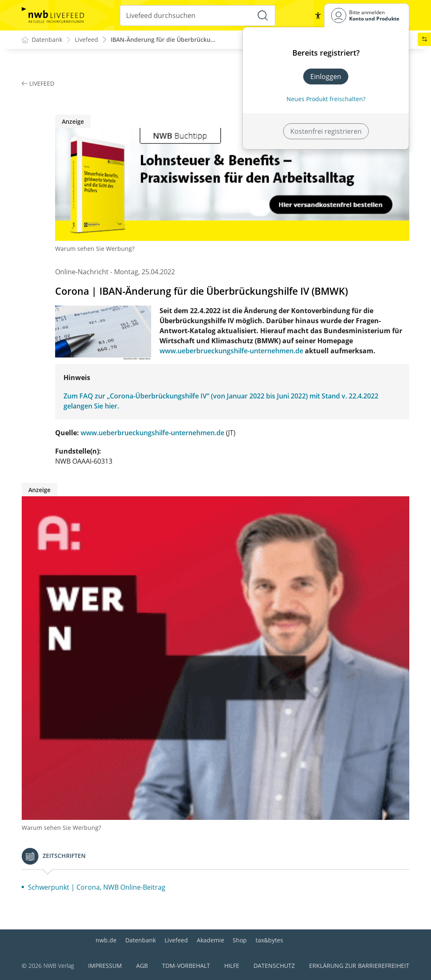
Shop (240, 940)
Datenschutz (274, 966)
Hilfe (232, 966)
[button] (317, 15)
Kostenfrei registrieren (326, 131)
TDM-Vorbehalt (186, 966)
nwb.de (106, 940)
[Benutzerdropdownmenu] (367, 15)
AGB (142, 966)
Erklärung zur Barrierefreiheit (359, 966)
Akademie (210, 940)
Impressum (105, 966)
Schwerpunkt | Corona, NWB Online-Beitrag (97, 888)
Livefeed (176, 940)
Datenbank (141, 940)
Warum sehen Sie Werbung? (95, 249)
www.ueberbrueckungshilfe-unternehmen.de (231, 351)
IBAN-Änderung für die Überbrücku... (163, 40)
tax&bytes (269, 940)
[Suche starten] (263, 15)
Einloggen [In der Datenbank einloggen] (326, 77)
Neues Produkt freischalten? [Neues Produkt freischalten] (326, 99)
